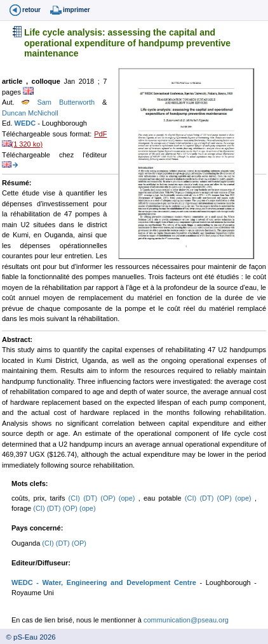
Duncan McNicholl (30, 113)
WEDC (26, 123)
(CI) (76, 498)
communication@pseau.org (186, 620)
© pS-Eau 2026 (28, 637)
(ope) (129, 498)
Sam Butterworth (62, 102)
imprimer (77, 10)
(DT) (92, 498)
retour (31, 10)
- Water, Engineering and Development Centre (115, 582)
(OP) (109, 498)
